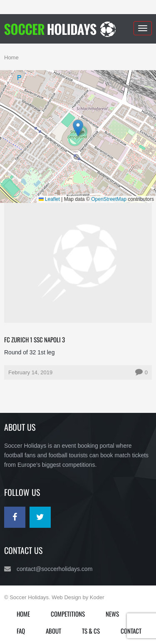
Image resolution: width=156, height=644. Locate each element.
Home (11, 57)
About (53, 631)
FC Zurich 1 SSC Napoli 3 (35, 339)
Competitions (68, 614)
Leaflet (49, 199)
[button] (78, 128)
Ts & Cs (91, 631)
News (112, 614)
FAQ (21, 631)
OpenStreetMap (109, 199)
